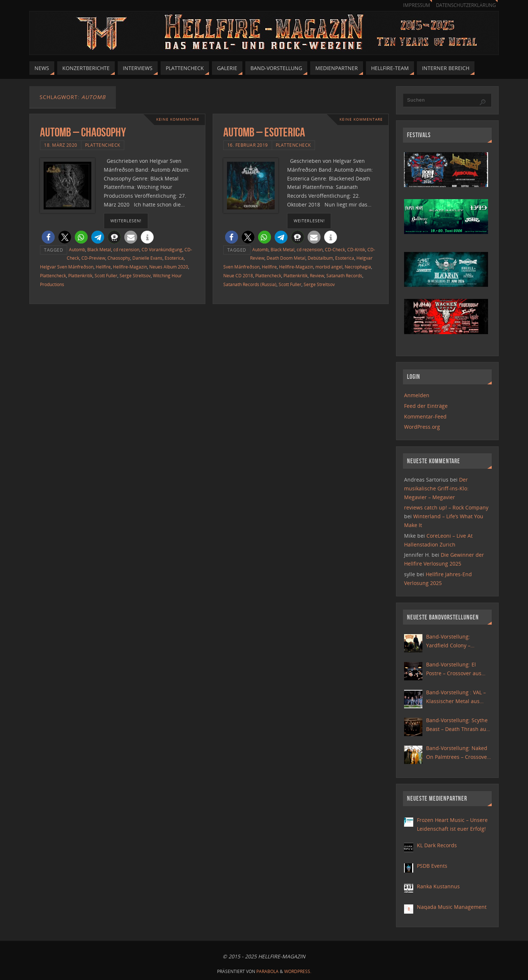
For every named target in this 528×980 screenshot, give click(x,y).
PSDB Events (432, 866)
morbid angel (329, 267)
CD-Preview (93, 258)
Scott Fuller (106, 275)
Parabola (267, 971)
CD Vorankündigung (162, 249)
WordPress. (298, 971)
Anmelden (417, 395)
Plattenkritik (80, 275)
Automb (77, 249)
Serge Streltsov (135, 275)
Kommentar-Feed (425, 416)
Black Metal (99, 249)
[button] (48, 237)
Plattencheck (103, 145)
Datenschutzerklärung (466, 5)
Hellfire (103, 267)
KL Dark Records (437, 845)
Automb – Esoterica (264, 132)
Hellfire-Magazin (130, 267)
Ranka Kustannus (438, 886)
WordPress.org (422, 427)
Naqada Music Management (452, 907)
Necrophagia (358, 267)
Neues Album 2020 (169, 267)
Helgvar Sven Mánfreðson (67, 267)
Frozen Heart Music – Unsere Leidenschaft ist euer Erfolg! (452, 824)
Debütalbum (320, 258)
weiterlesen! (126, 221)
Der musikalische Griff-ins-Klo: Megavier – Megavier (436, 488)
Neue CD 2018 (238, 275)
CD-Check (335, 249)
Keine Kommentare (178, 119)
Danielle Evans (147, 258)
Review (317, 275)
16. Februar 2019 (248, 145)
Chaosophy (119, 258)
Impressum (417, 5)
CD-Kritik (356, 249)
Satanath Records (344, 275)
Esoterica (174, 258)
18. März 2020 (61, 145)
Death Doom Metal (286, 258)
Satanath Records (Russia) (250, 284)
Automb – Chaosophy (83, 132)
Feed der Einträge (426, 406)
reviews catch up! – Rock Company (446, 507)
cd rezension (126, 249)
